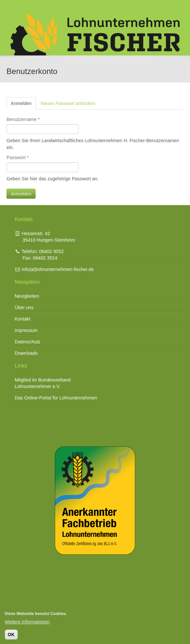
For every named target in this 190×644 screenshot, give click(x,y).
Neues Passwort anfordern (68, 103)
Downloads (26, 353)
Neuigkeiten (27, 296)
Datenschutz (28, 342)
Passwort (18, 157)
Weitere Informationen (27, 622)
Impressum (26, 330)
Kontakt (23, 319)
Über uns (24, 307)
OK (11, 635)
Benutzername (23, 119)
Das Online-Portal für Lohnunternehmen (56, 398)
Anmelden (23, 103)
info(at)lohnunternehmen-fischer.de (54, 269)
